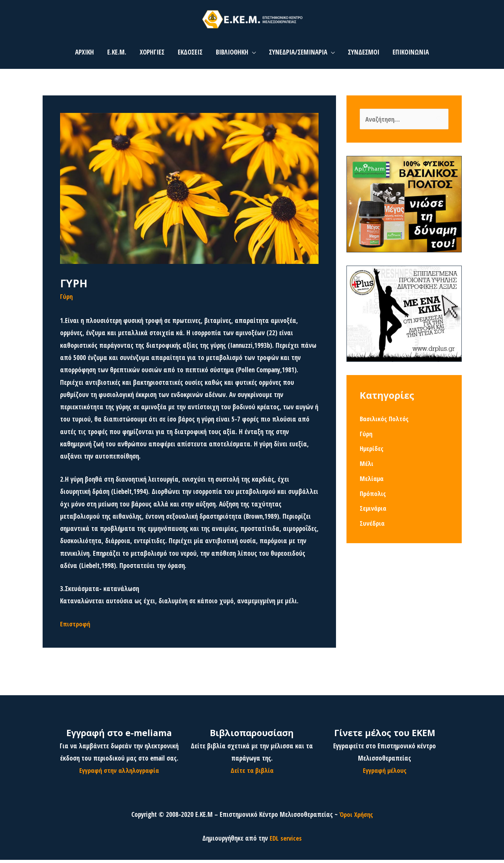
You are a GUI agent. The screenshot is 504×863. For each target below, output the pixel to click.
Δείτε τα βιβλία (252, 774)
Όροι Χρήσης (356, 817)
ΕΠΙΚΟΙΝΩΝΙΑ (411, 55)
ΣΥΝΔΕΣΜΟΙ (364, 55)
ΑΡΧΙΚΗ (85, 55)
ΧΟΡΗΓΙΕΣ (152, 55)
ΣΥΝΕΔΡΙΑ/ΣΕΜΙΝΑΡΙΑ (298, 55)
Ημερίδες (372, 452)
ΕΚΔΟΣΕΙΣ (190, 55)
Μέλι (367, 467)
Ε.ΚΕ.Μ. (117, 55)
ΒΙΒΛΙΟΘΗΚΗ (232, 55)
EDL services (286, 841)
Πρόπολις (373, 497)
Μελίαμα (372, 482)
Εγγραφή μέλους (385, 774)
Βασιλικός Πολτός (385, 422)
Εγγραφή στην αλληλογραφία (119, 774)
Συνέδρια (372, 527)
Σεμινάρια (374, 512)
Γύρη (66, 299)
